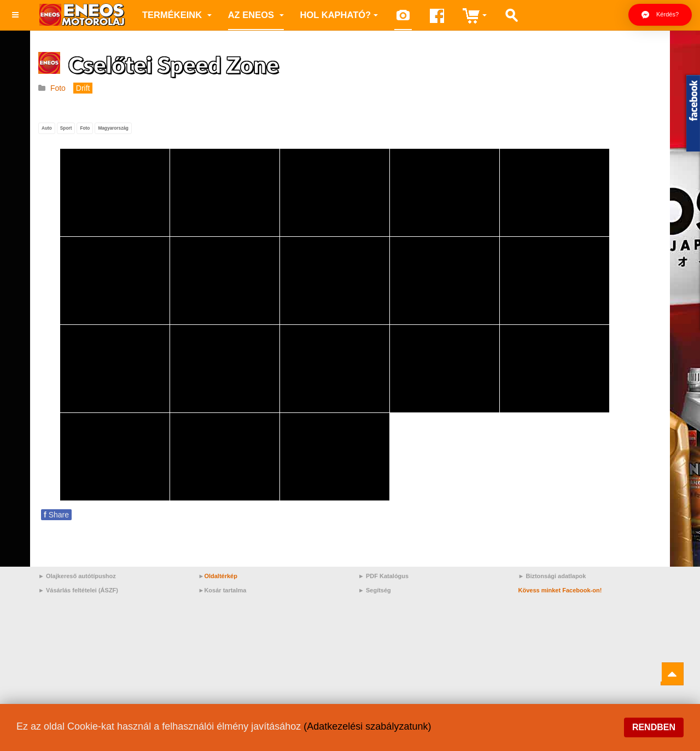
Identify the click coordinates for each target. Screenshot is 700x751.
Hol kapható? (339, 15)
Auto (47, 128)
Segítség (378, 590)
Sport (66, 128)
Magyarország (113, 128)
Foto (85, 128)
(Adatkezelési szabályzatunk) (367, 726)
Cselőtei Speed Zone (174, 65)
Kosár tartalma (225, 590)
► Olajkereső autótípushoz (77, 576)
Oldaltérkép (221, 576)
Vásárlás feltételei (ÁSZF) (82, 590)
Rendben (654, 727)
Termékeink (177, 15)
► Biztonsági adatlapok (552, 576)
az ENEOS (256, 15)
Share (56, 515)
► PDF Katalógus (383, 576)
